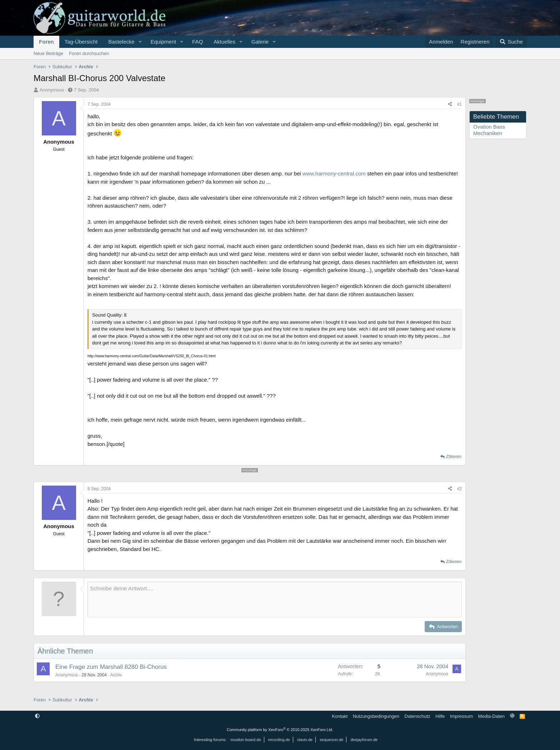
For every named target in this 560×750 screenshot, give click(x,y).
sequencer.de (331, 740)
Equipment (163, 42)
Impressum (461, 716)
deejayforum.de (364, 740)
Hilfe (440, 716)
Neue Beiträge (48, 53)
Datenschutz (417, 716)
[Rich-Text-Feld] (275, 600)
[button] (140, 42)
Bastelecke (121, 42)
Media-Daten (491, 716)
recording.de (279, 740)
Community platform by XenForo (280, 730)
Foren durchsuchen (89, 53)
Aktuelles (224, 42)
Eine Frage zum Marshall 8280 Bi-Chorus (111, 667)
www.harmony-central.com (334, 173)
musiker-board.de (246, 740)
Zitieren (454, 456)
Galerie (260, 42)
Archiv (116, 675)
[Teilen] (450, 104)
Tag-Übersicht (81, 42)
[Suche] (511, 42)
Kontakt (340, 716)
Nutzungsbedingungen (376, 716)
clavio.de (305, 740)
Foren (46, 42)
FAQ (197, 42)
